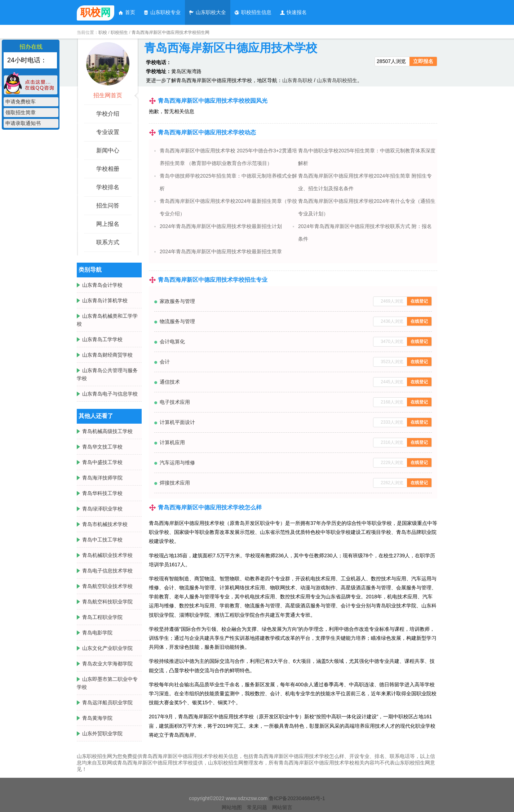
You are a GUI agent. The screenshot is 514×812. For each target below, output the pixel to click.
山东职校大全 (207, 12)
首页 (127, 12)
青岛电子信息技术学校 (107, 571)
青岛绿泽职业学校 (102, 509)
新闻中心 (108, 150)
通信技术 (170, 382)
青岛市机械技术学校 (105, 524)
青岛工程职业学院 (102, 617)
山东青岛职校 (297, 80)
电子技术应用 (175, 402)
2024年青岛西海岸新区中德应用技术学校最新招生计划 (221, 226)
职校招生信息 (253, 12)
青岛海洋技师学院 (102, 478)
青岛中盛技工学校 (102, 462)
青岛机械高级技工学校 (107, 431)
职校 (103, 32)
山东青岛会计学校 (102, 285)
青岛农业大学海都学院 (107, 664)
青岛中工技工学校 (102, 540)
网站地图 (232, 807)
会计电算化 (172, 342)
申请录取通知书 (23, 123)
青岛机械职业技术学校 (107, 555)
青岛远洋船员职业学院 (107, 702)
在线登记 (419, 301)
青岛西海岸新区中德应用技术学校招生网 (170, 32)
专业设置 (108, 132)
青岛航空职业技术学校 (107, 586)
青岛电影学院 (97, 633)
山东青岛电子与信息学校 (110, 394)
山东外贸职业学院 (102, 733)
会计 (165, 362)
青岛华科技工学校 (102, 493)
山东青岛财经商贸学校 (107, 355)
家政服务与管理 (177, 301)
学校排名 (108, 187)
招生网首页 (108, 95)
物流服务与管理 (177, 321)
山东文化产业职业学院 (107, 648)
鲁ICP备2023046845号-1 (297, 798)
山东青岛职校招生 (337, 80)
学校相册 (108, 169)
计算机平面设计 (177, 422)
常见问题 (257, 807)
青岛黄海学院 (97, 718)
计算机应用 (172, 442)
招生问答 (108, 206)
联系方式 (108, 242)
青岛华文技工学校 (102, 447)
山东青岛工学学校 (102, 339)
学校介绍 (108, 114)
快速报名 (293, 12)
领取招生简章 (21, 112)
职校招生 (119, 32)
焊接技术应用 (175, 483)
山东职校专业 (162, 12)
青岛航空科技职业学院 (107, 602)
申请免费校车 (21, 102)
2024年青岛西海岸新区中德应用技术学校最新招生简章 (221, 251)
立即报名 (423, 61)
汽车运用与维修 (177, 463)
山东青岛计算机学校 (105, 300)
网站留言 (282, 807)
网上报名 (108, 224)
